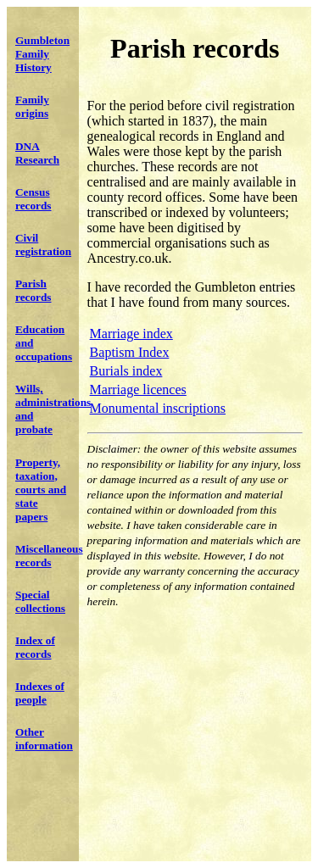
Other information (44, 739)
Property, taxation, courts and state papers (41, 490)
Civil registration (43, 245)
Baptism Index (130, 352)
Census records (33, 199)
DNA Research (37, 153)
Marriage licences (138, 389)
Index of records (35, 647)
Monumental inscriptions (158, 408)
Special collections (40, 601)
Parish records (33, 290)
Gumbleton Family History (42, 54)
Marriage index (131, 334)
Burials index (126, 371)
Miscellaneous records (49, 556)
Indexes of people (40, 693)
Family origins (32, 106)
